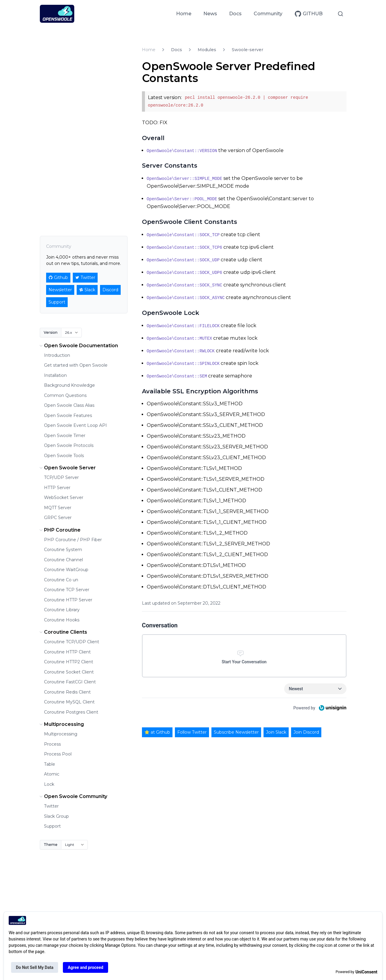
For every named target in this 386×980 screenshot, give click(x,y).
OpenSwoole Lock (171, 313)
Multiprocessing (61, 724)
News (210, 14)
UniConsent (366, 972)
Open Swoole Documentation (78, 346)
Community (268, 14)
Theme (51, 845)
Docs (235, 14)
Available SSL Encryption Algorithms (200, 391)
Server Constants (170, 166)
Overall (153, 138)
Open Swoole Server (67, 468)
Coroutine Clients (63, 632)
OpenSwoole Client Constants (190, 222)
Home (184, 14)
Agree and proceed (85, 967)
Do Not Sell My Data (35, 967)
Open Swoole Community (73, 797)
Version (51, 332)
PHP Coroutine (59, 530)
